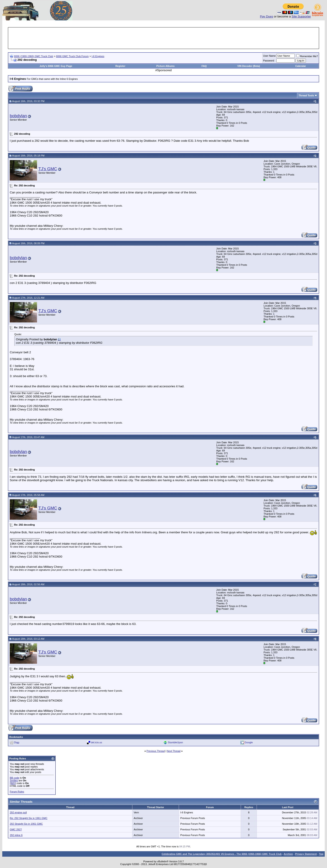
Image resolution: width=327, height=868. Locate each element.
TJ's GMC (48, 169)
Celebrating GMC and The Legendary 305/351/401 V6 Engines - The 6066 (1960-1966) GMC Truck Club (222, 854)
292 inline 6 (16, 835)
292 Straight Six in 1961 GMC (26, 824)
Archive (288, 854)
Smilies (14, 780)
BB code (15, 778)
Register (120, 66)
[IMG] (13, 783)
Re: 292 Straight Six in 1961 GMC (29, 818)
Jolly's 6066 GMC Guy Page (56, 66)
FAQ (204, 66)
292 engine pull (18, 812)
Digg (17, 742)
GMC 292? (16, 829)
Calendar (301, 66)
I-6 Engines (98, 56)
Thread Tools (306, 95)
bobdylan (18, 116)
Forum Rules (17, 792)
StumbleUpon (175, 742)
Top (321, 854)
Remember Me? (307, 56)
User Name (270, 56)
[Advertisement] (163, 38)
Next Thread (174, 751)
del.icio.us (97, 742)
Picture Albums (166, 66)
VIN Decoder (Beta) (249, 66)
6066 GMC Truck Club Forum (72, 56)
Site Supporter (301, 16)
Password (269, 61)
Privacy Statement (306, 854)
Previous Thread (156, 751)
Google (249, 742)
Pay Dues (267, 16)
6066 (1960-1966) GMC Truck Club (34, 56)
